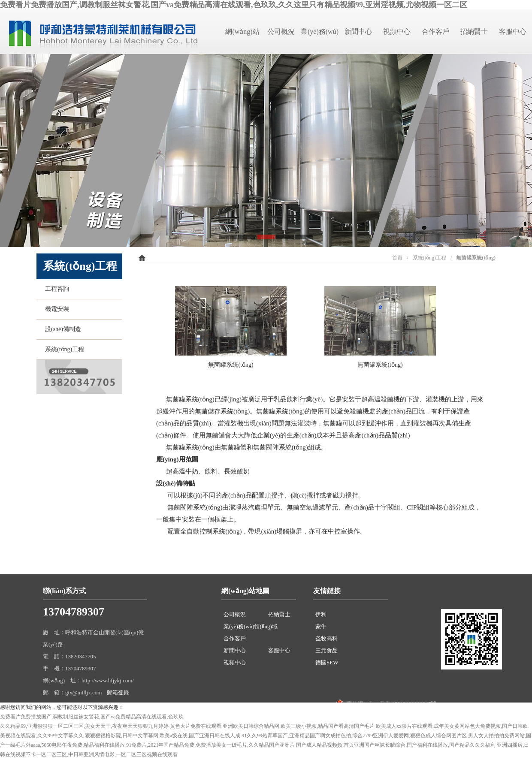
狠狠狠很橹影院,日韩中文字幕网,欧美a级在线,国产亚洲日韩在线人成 (163, 736)
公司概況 (281, 32)
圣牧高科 (326, 638)
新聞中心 (358, 32)
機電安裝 (55, 309)
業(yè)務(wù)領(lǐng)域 (251, 626)
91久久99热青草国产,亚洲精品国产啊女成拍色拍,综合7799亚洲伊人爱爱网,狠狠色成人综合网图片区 (354, 736)
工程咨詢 (55, 289)
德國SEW (327, 662)
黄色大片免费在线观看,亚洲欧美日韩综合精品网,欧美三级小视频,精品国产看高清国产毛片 (272, 726)
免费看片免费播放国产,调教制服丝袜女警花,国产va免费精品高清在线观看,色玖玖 (92, 717)
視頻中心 (397, 32)
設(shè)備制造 (61, 329)
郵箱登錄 (118, 692)
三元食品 (326, 650)
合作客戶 (435, 32)
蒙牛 (321, 626)
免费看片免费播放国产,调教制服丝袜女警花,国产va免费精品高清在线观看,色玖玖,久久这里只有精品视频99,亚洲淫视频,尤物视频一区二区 (234, 5)
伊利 (321, 614)
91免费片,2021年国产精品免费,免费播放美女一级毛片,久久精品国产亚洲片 (210, 745)
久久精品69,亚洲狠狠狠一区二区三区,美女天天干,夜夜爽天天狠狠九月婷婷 (84, 726)
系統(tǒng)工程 (63, 349)
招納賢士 (474, 32)
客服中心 (513, 32)
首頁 (397, 258)
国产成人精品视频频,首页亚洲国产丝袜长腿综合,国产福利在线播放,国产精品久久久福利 (396, 745)
